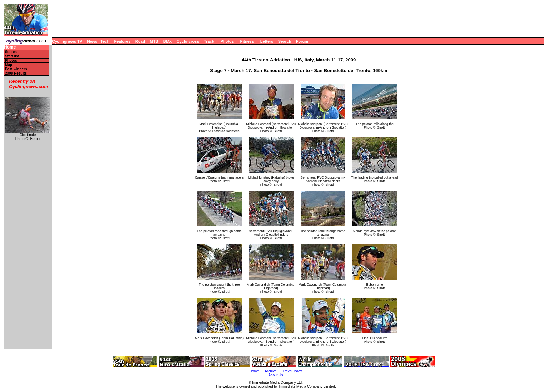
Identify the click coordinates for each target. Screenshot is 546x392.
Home (10, 47)
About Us (275, 375)
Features (122, 41)
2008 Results (16, 73)
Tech (105, 41)
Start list (12, 56)
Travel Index (292, 371)
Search (285, 41)
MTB (154, 41)
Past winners (16, 69)
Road (140, 41)
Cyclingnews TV (67, 41)
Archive (271, 371)
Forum (302, 41)
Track (209, 41)
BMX (167, 41)
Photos (227, 41)
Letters (267, 41)
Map (9, 65)
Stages (11, 52)
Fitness (247, 41)
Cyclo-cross (188, 41)
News (92, 41)
